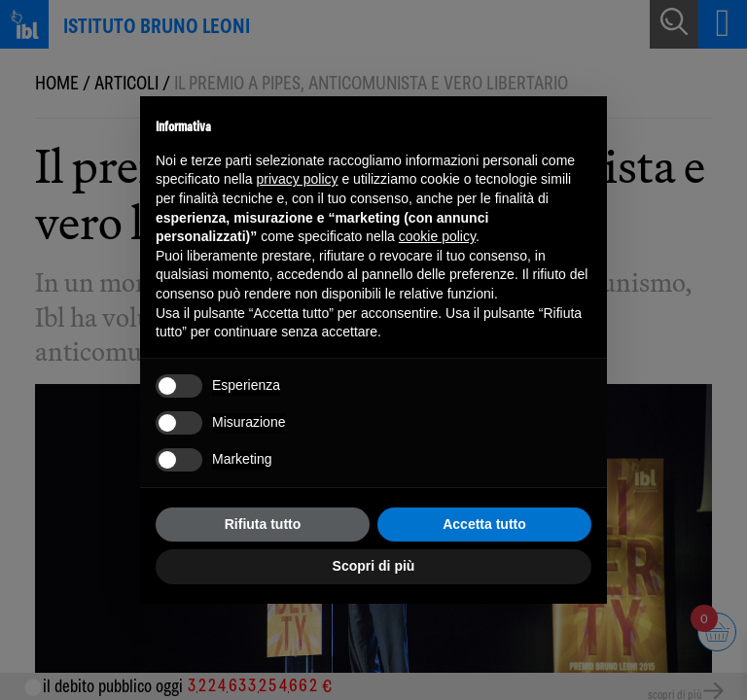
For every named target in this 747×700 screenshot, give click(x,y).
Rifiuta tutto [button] (263, 524)
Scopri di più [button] (374, 566)
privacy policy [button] (298, 179)
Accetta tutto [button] (484, 524)
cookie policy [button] (437, 236)
